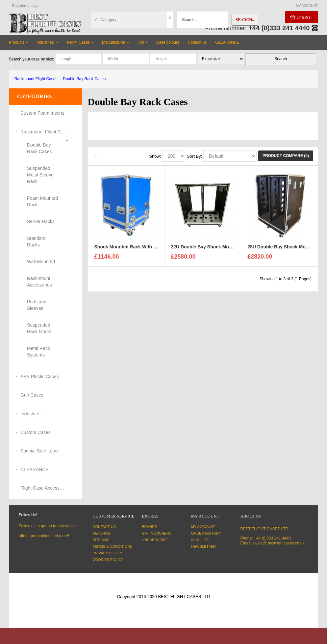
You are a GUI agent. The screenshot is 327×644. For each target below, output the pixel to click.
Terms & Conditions (113, 546)
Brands (149, 527)
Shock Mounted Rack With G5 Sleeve (135, 248)
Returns (101, 533)
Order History (206, 533)
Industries (30, 414)
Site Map (101, 540)
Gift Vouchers (157, 533)
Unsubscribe (155, 540)
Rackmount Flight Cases (36, 79)
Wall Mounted (41, 262)
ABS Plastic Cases (40, 377)
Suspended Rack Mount (39, 328)
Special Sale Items (39, 451)
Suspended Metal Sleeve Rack (40, 175)
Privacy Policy (108, 553)
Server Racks (41, 221)
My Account (203, 527)
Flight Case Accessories (43, 488)
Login (35, 6)
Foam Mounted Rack (42, 201)
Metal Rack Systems (38, 352)
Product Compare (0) (286, 156)
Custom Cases (36, 432)
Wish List (200, 540)
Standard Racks (36, 241)
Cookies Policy (108, 560)
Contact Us (104, 527)
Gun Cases (32, 395)
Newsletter (203, 546)
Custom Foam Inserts (42, 113)
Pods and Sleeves (37, 305)
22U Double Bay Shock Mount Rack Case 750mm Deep (230, 248)
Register (19, 6)
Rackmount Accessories (39, 282)
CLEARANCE (35, 470)
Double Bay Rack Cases (84, 79)
